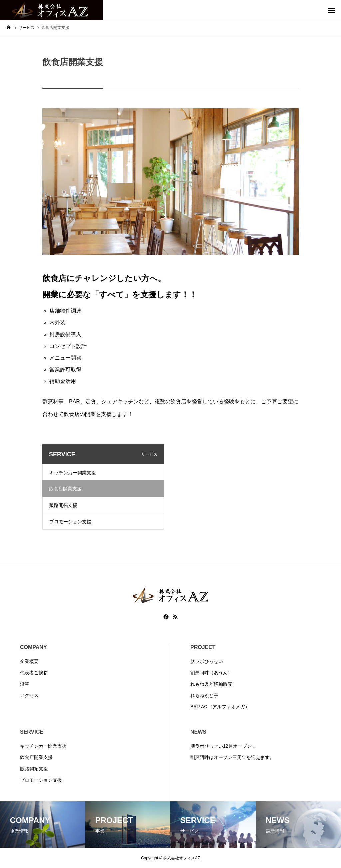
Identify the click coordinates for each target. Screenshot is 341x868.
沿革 (25, 684)
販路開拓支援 (63, 505)
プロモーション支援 (70, 522)
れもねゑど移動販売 (211, 684)
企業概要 (29, 661)
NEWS (198, 732)
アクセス (29, 695)
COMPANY (33, 647)
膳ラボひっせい (207, 661)
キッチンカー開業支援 (73, 473)
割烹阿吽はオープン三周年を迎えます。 (232, 757)
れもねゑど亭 (204, 695)
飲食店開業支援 (36, 757)
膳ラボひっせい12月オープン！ (223, 746)
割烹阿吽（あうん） (211, 673)
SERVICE (32, 732)
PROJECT (203, 647)
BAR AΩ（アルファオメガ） (220, 707)
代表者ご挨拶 (34, 673)
